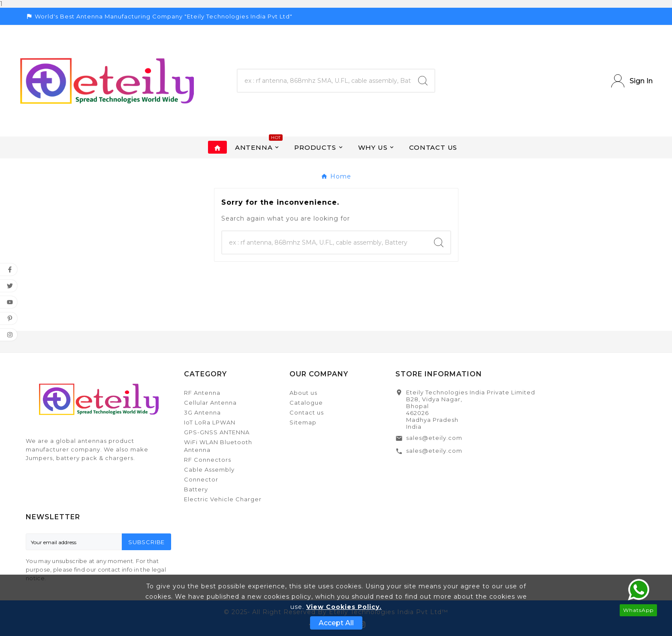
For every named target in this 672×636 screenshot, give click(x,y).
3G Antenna (202, 412)
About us (303, 393)
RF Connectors (208, 460)
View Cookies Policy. (344, 607)
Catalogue (306, 403)
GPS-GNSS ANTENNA (217, 432)
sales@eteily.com (434, 438)
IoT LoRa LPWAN (210, 422)
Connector (201, 479)
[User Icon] (632, 81)
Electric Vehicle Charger (223, 499)
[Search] (324, 81)
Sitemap (303, 422)
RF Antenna (202, 393)
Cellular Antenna (210, 403)
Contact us (307, 412)
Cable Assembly (209, 469)
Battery (196, 489)
